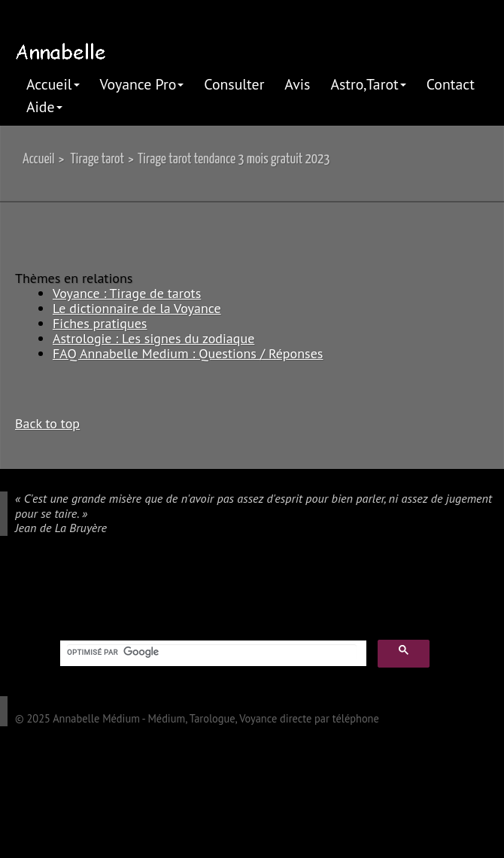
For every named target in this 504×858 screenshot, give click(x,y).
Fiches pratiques (100, 323)
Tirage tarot (97, 159)
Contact (451, 84)
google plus (9, 590)
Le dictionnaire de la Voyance (137, 308)
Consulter (234, 84)
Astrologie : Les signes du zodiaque (153, 338)
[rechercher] (212, 652)
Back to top (47, 423)
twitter (53, 590)
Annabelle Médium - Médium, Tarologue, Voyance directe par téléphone (216, 718)
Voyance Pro (142, 84)
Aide (44, 106)
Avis (297, 84)
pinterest (96, 590)
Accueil (53, 84)
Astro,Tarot (368, 84)
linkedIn (74, 590)
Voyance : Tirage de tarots (127, 293)
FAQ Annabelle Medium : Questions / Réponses (188, 353)
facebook (31, 590)
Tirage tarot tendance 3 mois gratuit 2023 (234, 159)
